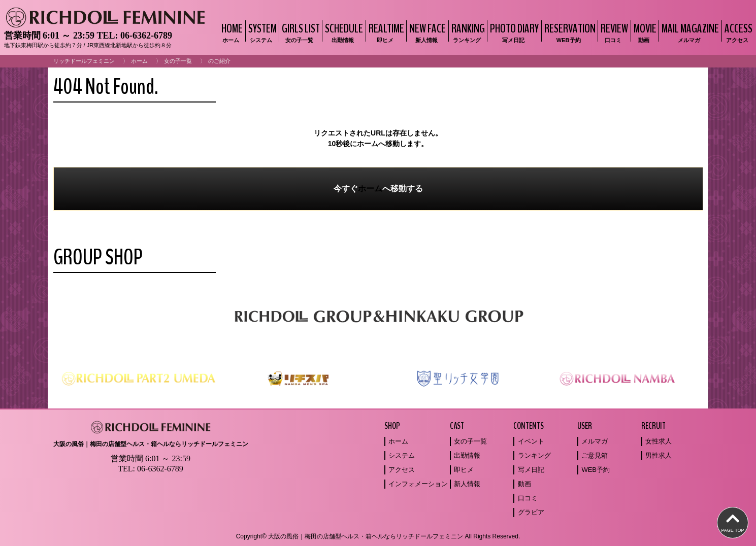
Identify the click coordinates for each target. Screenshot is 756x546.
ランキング (534, 455)
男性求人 (659, 455)
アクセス (402, 470)
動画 (524, 484)
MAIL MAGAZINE (689, 32)
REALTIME (385, 32)
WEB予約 (596, 470)
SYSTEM (261, 32)
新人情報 (467, 484)
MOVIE (644, 32)
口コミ (528, 498)
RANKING (467, 32)
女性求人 (659, 441)
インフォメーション (418, 484)
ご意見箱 (595, 455)
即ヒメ (464, 470)
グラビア (531, 512)
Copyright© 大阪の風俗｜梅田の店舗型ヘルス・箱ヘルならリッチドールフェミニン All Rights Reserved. (378, 536)
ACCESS (737, 32)
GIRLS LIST (300, 32)
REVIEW (613, 32)
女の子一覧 (178, 61)
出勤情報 (467, 455)
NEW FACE (426, 32)
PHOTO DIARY (513, 32)
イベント (531, 441)
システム (402, 455)
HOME (231, 32)
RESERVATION (569, 32)
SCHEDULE (343, 32)
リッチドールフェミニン (84, 61)
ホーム (139, 61)
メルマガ (595, 441)
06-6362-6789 (146, 36)
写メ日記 (531, 470)
